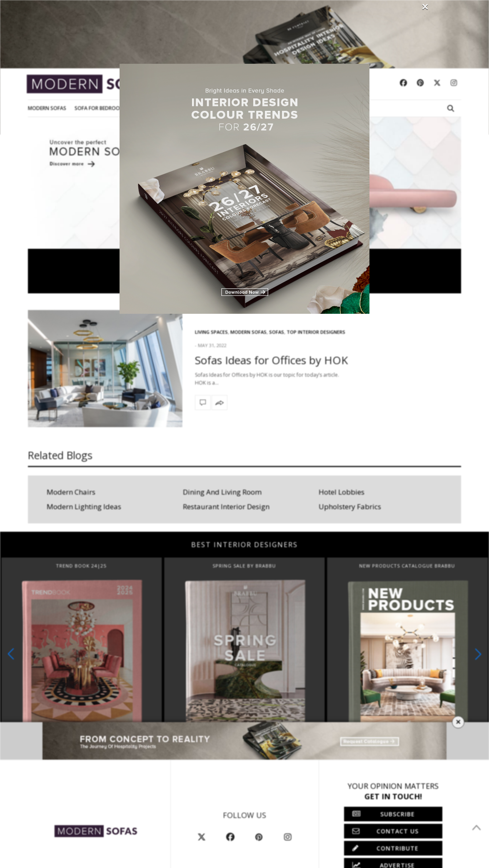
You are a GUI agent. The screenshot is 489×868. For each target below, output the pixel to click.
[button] (478, 654)
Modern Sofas (47, 108)
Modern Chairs (71, 492)
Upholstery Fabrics (350, 507)
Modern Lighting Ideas (84, 507)
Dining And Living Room (222, 492)
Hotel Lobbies (342, 492)
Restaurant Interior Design (226, 507)
